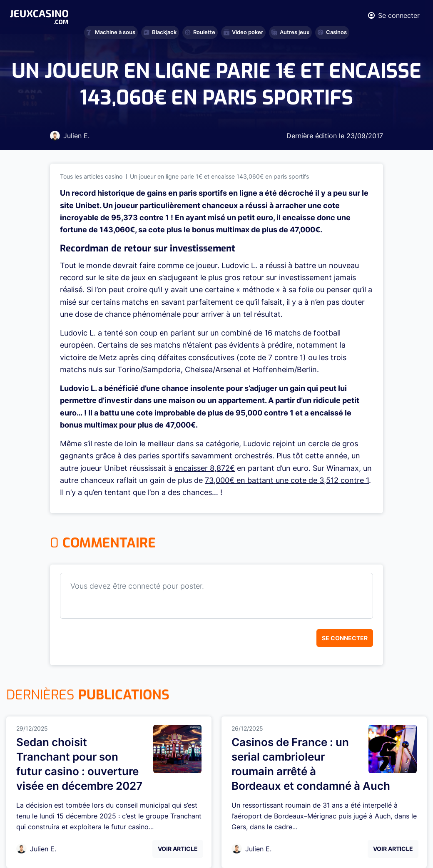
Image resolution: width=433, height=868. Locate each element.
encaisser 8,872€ (205, 468)
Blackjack (160, 32)
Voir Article (178, 849)
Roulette (200, 32)
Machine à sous (111, 32)
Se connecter (345, 638)
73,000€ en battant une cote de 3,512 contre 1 (287, 480)
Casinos (332, 32)
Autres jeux (290, 32)
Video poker (243, 32)
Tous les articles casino (91, 176)
